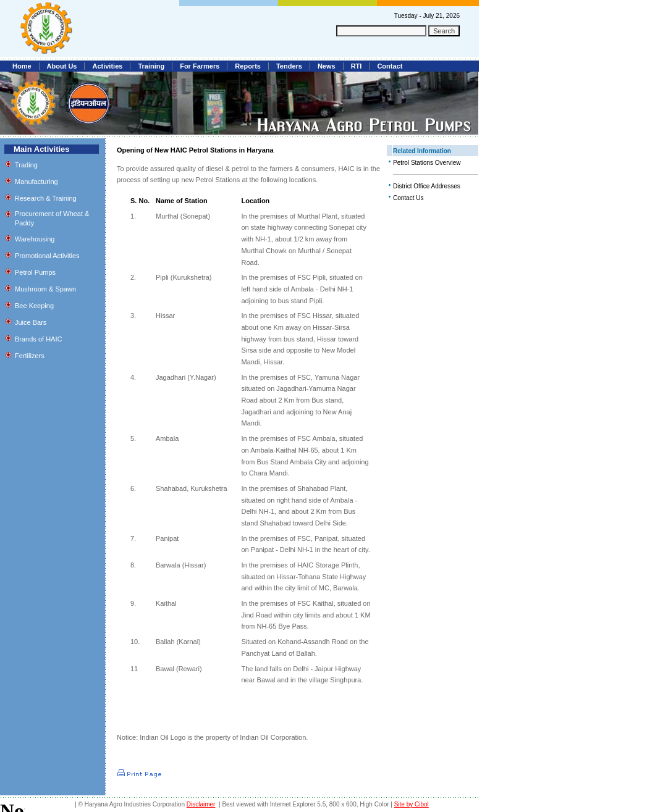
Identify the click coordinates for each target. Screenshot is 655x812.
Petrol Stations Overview (427, 163)
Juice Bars (31, 322)
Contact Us (408, 198)
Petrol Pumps (35, 272)
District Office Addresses (427, 186)
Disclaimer (201, 804)
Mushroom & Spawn (45, 289)
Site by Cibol (412, 804)
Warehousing (35, 239)
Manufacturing (36, 182)
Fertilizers (30, 356)
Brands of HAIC (38, 339)
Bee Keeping (34, 306)
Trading (26, 165)
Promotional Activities (47, 256)
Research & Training (46, 198)
